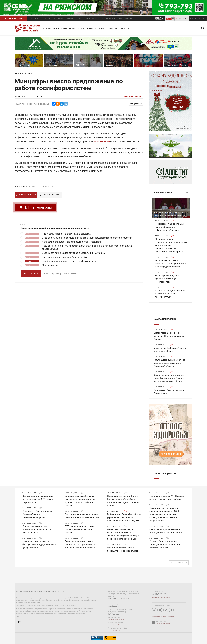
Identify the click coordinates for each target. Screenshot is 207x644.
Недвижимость (109, 18)
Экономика (58, 18)
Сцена (64, 28)
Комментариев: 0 (27, 195)
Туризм (128, 18)
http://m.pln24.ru (114, 630)
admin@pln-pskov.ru (115, 625)
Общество (45, 18)
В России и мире (171, 193)
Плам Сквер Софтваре (164, 623)
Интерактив (73, 28)
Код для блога (136, 104)
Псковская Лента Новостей (39, 187)
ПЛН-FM (181, 18)
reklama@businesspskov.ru (162, 598)
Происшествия (92, 18)
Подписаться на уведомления (163, 616)
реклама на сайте (198, 18)
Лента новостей (179, 563)
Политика (33, 18)
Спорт (80, 18)
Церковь (56, 28)
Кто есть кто (124, 28)
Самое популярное (165, 319)
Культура (70, 18)
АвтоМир (47, 28)
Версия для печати (51, 195)
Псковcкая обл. (12, 18)
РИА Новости (102, 142)
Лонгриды (113, 28)
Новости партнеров (165, 473)
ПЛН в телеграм (35, 207)
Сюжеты (90, 28)
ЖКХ (120, 18)
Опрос (104, 28)
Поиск (204, 28)
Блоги (97, 28)
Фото (82, 28)
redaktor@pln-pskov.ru (116, 619)
